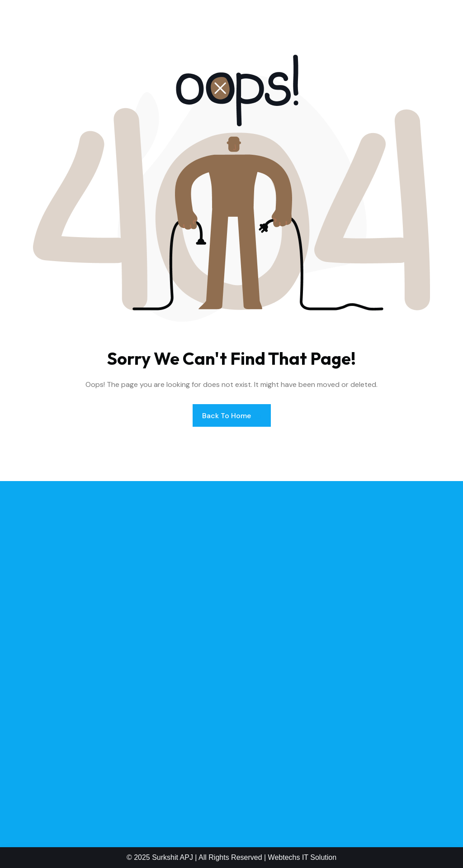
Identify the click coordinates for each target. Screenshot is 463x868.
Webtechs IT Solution (302, 857)
